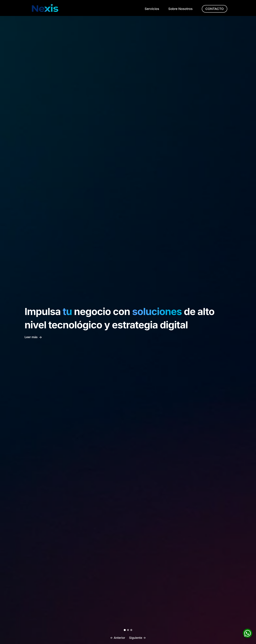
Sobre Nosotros (180, 9)
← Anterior (118, 638)
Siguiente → (137, 638)
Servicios (152, 9)
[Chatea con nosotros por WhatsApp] (248, 633)
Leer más (33, 337)
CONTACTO (215, 9)
